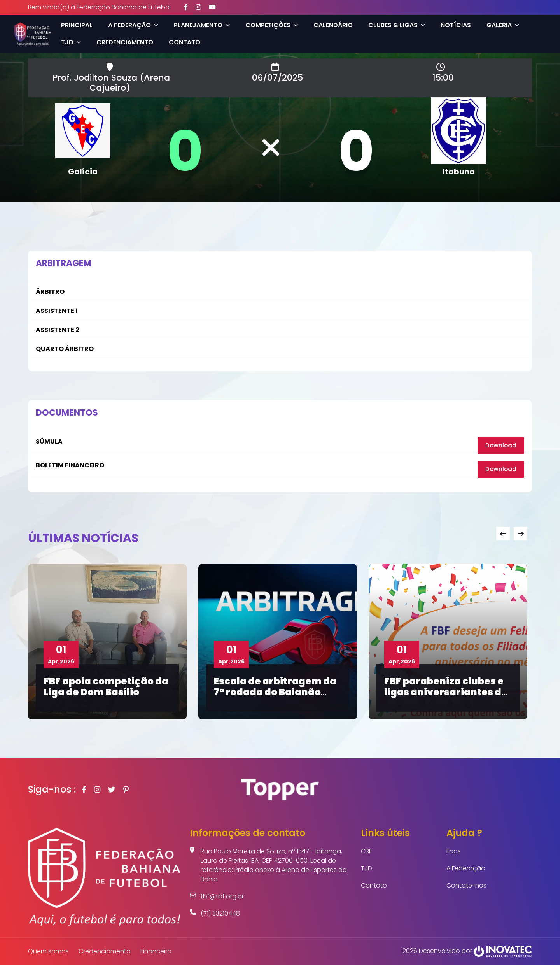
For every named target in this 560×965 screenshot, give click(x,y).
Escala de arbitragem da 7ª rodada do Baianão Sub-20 (275, 692)
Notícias (454, 25)
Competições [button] (270, 25)
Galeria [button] (501, 25)
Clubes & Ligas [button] (395, 25)
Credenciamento (123, 42)
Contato (183, 42)
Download (500, 445)
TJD (367, 868)
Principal (75, 25)
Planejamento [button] (200, 25)
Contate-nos (466, 885)
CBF (366, 851)
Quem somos (48, 951)
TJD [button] (69, 42)
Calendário (331, 25)
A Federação (466, 868)
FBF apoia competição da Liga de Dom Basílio (106, 686)
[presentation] (503, 534)
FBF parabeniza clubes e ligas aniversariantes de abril (446, 692)
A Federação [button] (131, 25)
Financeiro (156, 951)
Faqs (454, 851)
